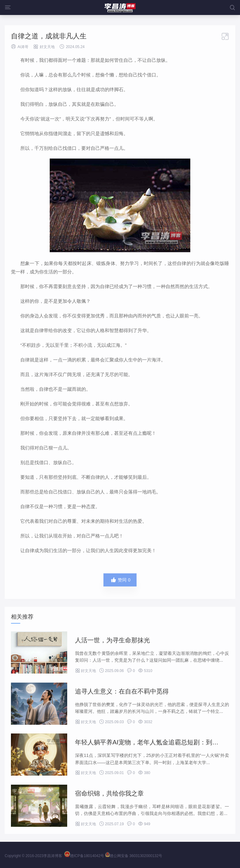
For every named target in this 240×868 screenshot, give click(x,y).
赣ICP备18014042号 (84, 856)
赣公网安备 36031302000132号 (134, 856)
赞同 (120, 580)
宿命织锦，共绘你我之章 (109, 793)
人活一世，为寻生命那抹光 (112, 640)
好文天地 (47, 47)
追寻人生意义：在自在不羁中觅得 (122, 691)
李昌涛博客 (53, 856)
